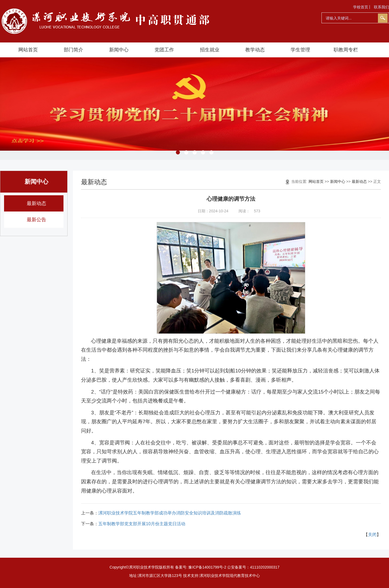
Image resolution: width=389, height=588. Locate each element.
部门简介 (73, 50)
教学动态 (255, 50)
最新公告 (36, 220)
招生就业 (210, 50)
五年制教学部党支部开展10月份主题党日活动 (142, 524)
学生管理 (300, 50)
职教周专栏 (346, 50)
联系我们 (381, 7)
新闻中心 (119, 50)
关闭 (372, 535)
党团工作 (164, 50)
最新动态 (36, 203)
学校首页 (361, 7)
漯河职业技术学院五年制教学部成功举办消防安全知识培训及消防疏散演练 (170, 513)
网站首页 (28, 50)
